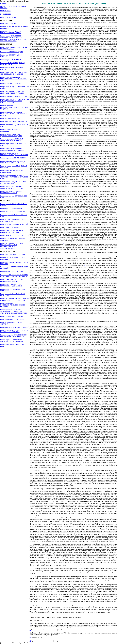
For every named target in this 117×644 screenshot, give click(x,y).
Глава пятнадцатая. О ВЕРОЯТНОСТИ (12, 319)
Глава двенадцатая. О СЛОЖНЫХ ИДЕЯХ (14, 96)
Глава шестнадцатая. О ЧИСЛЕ (10, 118)
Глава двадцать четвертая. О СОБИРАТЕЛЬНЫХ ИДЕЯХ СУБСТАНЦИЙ (14, 154)
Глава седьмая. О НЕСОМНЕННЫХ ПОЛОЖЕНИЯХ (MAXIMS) (12, 280)
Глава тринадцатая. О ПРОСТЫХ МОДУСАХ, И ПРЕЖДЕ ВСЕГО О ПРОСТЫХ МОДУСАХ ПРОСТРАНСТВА (15, 101)
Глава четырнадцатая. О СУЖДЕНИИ (12, 316)
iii (30, 623)
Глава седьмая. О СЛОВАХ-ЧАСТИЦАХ (13, 227)
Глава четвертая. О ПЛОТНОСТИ (11, 60)
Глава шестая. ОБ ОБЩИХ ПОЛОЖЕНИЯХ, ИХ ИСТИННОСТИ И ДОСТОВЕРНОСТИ (14, 276)
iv (30, 630)
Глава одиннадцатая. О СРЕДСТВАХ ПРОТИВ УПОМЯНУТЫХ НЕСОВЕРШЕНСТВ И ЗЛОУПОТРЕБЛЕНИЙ (12, 246)
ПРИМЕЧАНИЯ (5, 11)
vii (30, 641)
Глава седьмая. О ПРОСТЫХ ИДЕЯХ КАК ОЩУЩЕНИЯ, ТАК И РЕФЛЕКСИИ (14, 73)
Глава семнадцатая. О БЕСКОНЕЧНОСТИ (13, 122)
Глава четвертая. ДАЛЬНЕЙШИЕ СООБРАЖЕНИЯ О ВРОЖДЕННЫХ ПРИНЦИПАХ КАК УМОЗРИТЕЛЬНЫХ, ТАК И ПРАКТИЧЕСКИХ (13, 38)
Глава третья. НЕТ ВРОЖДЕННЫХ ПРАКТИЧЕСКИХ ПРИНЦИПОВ (11, 32)
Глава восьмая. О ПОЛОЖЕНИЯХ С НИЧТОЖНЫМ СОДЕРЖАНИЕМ (12, 285)
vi (30, 638)
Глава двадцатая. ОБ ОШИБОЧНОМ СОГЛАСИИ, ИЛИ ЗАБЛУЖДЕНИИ (12, 341)
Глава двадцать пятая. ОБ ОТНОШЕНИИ (13, 158)
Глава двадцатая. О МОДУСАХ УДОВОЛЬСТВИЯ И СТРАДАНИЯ (11, 135)
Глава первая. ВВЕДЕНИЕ (9, 23)
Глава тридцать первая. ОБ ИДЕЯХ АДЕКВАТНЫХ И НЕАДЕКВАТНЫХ (12, 187)
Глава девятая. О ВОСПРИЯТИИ (11, 84)
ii (30, 620)
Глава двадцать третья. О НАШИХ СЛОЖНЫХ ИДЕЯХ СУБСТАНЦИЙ (12, 149)
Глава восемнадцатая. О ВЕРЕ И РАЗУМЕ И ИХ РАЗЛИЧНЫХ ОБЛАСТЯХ (14, 331)
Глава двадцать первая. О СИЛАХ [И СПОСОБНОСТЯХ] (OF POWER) (12, 140)
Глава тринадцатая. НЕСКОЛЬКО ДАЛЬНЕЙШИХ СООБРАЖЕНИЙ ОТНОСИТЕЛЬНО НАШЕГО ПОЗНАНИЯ (14, 311)
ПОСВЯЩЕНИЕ (5, 14)
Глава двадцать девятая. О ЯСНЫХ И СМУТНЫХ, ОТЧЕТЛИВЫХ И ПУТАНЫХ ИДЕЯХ (14, 177)
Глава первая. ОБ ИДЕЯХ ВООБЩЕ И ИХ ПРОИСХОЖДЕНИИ (14, 48)
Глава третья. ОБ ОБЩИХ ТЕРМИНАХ (13, 212)
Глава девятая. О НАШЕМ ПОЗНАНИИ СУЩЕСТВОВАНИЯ (13, 290)
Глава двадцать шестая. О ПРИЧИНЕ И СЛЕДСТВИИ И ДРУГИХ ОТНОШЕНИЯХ (14, 162)
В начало (3, 3)
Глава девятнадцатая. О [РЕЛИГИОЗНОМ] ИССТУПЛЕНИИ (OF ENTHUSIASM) (14, 336)
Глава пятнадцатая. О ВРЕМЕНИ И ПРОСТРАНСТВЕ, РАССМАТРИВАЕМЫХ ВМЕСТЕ (14, 114)
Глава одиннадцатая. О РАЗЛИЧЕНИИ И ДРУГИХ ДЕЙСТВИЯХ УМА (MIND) (13, 92)
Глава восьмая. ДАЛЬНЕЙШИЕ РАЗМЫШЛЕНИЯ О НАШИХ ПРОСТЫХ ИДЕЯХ (13, 79)
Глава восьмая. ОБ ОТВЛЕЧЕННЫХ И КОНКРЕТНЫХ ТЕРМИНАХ (12, 231)
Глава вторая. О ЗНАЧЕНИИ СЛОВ (11, 209)
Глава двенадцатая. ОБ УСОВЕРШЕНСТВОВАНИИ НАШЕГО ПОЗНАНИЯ (13, 305)
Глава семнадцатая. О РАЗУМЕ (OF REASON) (15, 327)
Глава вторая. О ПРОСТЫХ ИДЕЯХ (12, 52)
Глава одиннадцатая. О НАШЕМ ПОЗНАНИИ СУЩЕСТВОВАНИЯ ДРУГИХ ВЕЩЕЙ (15, 299)
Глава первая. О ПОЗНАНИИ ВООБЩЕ (13, 254)
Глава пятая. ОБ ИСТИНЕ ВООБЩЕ (12, 272)
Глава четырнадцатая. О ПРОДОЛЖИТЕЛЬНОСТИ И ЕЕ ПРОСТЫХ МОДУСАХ (14, 107)
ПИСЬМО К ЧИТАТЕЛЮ (8, 17)
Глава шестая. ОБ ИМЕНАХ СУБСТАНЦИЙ (14, 224)
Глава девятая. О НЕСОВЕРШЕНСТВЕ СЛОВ (15, 235)
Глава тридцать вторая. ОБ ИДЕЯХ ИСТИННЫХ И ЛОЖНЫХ (11, 192)
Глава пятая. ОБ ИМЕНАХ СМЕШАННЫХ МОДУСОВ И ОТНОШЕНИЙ (14, 220)
